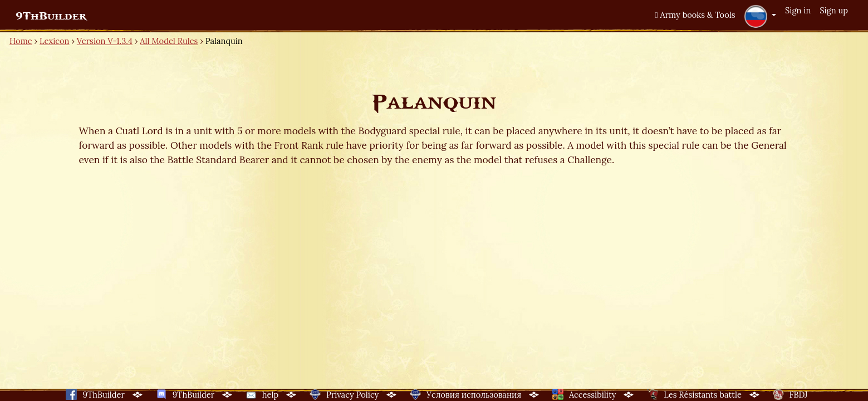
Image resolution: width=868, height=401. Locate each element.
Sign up (834, 10)
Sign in (798, 10)
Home (21, 41)
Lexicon (54, 41)
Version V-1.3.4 (105, 41)
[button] (760, 16)
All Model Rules (169, 41)
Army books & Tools (695, 15)
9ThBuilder (51, 16)
